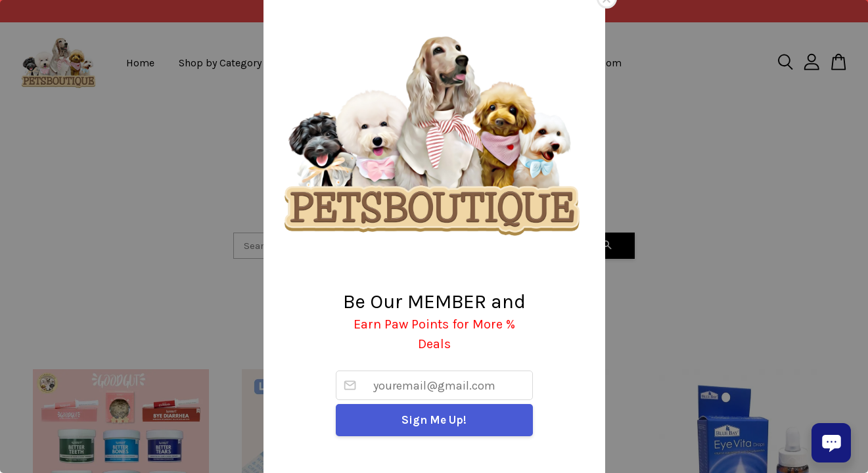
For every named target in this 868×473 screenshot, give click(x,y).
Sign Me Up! (434, 420)
